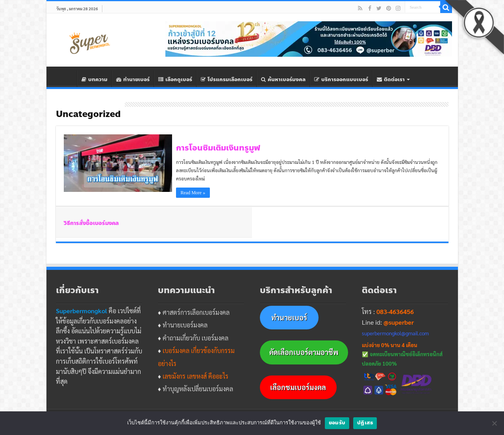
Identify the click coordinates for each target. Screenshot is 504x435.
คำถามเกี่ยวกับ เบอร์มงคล (195, 338)
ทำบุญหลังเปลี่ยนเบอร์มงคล (198, 389)
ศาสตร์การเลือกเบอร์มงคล (196, 312)
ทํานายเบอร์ (133, 80)
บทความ (94, 80)
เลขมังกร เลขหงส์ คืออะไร (195, 376)
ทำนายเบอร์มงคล (185, 325)
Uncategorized (88, 114)
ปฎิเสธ (365, 423)
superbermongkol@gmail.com (395, 333)
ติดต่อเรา (391, 80)
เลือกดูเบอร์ (175, 80)
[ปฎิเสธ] (494, 423)
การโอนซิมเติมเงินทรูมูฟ (218, 148)
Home (67, 79)
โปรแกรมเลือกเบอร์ (227, 80)
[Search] (446, 7)
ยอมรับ (337, 423)
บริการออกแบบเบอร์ (341, 80)
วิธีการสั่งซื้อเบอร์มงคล (91, 223)
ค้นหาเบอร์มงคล (283, 80)
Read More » (193, 193)
